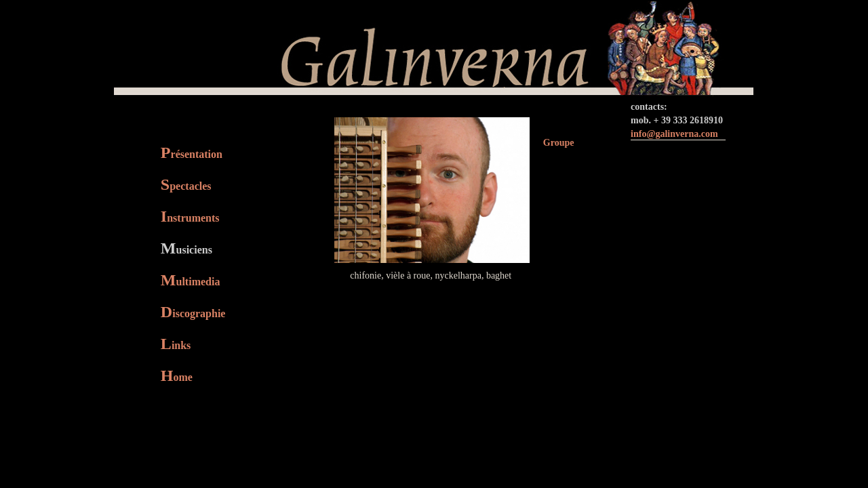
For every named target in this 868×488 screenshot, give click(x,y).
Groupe (559, 143)
